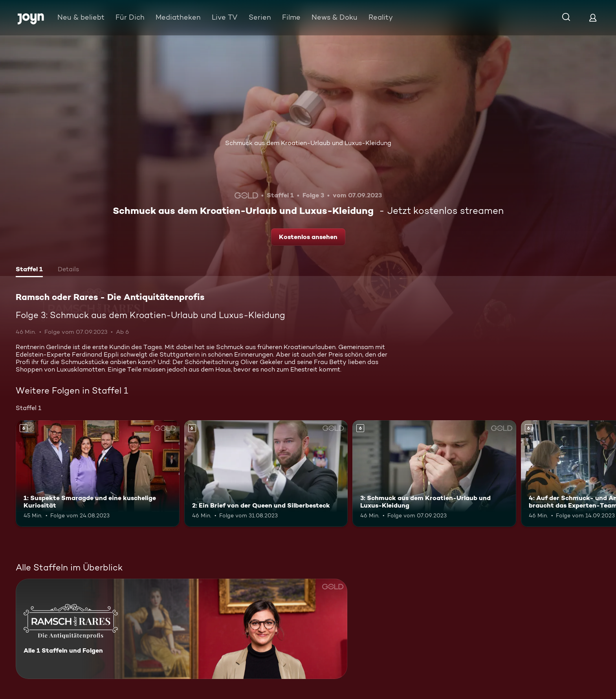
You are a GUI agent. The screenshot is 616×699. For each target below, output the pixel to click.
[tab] (29, 270)
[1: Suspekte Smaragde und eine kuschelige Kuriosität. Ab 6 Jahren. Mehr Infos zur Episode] (98, 474)
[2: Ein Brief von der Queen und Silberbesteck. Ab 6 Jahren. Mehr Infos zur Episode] (266, 474)
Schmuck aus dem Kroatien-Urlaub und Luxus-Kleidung (308, 143)
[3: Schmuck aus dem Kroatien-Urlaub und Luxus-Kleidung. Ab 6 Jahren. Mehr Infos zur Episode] (434, 474)
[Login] (593, 17)
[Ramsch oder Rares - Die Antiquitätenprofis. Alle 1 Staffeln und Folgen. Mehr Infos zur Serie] (181, 629)
